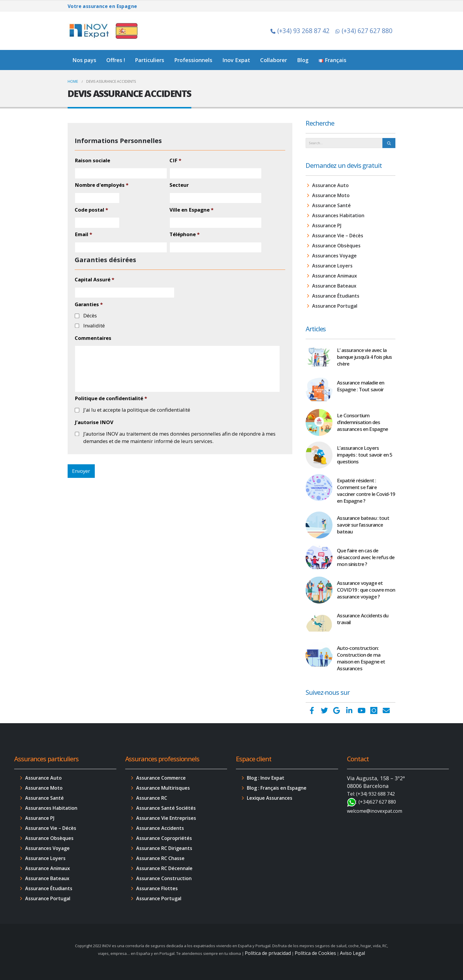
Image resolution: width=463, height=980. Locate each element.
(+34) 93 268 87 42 (300, 31)
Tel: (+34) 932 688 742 (371, 794)
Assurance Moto (331, 195)
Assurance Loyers (332, 266)
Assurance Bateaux (334, 286)
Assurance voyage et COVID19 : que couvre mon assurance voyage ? (366, 590)
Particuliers (150, 60)
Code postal (91, 210)
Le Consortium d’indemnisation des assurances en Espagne (362, 422)
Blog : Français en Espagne (277, 788)
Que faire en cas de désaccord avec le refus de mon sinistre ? (366, 557)
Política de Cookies (315, 953)
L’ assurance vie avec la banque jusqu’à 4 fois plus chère (364, 357)
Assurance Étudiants (336, 296)
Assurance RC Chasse (160, 858)
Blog (303, 60)
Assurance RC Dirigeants (164, 848)
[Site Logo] (105, 31)
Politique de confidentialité (111, 398)
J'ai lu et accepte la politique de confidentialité (137, 410)
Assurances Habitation (338, 215)
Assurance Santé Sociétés (166, 808)
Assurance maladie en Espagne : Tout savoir (361, 386)
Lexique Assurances (270, 798)
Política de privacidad (268, 953)
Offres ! (116, 60)
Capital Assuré (94, 280)
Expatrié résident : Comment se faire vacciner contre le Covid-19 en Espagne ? (366, 491)
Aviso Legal (352, 953)
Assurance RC (152, 798)
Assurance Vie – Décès (338, 236)
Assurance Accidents (160, 828)
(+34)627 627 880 (377, 802)
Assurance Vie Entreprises (166, 818)
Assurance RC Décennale (164, 868)
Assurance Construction (164, 878)
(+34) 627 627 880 (364, 31)
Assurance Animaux (335, 276)
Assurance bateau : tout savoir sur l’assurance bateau (363, 525)
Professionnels (193, 60)
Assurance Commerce (161, 778)
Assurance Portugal (335, 306)
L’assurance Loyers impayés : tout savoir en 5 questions (365, 455)
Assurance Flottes (157, 888)
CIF (175, 160)
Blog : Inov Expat (266, 778)
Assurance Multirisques (163, 788)
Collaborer (274, 60)
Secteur (179, 185)
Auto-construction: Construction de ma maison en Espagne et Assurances (361, 658)
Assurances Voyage (334, 256)
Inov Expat (236, 60)
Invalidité (94, 326)
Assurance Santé (331, 205)
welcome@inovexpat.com (375, 811)
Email (83, 234)
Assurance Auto (330, 185)
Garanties (89, 304)
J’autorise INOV (94, 422)
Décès (90, 315)
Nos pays (84, 60)
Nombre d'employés (102, 185)
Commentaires (93, 338)
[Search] (389, 143)
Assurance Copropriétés (164, 838)
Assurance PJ (327, 225)
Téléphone (185, 234)
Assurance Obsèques (336, 246)
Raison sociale (92, 160)
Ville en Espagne (191, 210)
